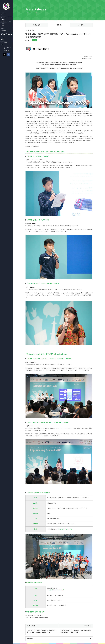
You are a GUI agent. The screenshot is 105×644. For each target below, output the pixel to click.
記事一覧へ (30, 639)
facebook (8, 55)
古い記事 (81, 25)
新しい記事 (37, 25)
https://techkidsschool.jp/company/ (55, 590)
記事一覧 (59, 25)
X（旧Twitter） (5, 55)
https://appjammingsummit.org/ (65, 529)
